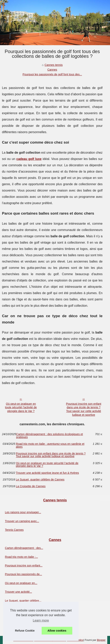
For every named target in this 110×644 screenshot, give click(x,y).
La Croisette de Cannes (31, 486)
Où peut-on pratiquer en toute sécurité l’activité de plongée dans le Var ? (21, 407)
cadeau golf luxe (29, 159)
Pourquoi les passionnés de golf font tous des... (52, 74)
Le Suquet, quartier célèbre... (23, 601)
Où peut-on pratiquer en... (21, 583)
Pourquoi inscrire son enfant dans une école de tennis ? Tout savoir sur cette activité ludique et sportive (84, 409)
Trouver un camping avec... (22, 521)
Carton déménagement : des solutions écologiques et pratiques (49, 436)
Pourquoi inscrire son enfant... (24, 565)
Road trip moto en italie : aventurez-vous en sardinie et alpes (50, 445)
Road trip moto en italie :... (21, 557)
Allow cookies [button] (57, 631)
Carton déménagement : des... (24, 548)
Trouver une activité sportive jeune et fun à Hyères (47, 473)
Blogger (101, 640)
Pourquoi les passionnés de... (23, 574)
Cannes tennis (54, 65)
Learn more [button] (41, 620)
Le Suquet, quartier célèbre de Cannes (40, 479)
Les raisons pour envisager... (23, 512)
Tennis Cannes (14, 530)
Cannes (52, 70)
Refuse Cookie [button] (25, 631)
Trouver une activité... (18, 592)
